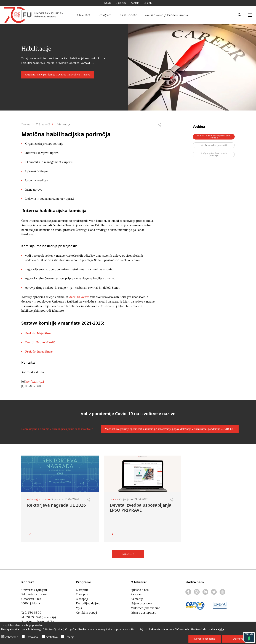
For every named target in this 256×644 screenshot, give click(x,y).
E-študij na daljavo (88, 603)
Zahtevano (12, 637)
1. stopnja (82, 590)
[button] (205, 639)
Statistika (52, 637)
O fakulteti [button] (83, 15)
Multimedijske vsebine (146, 608)
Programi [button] (105, 15)
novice (114, 499)
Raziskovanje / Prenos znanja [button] (166, 15)
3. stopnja (82, 599)
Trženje (70, 637)
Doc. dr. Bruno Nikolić (40, 342)
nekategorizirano (38, 499)
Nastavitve (32, 637)
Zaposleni (137, 594)
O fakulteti (43, 124)
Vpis (79, 608)
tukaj (222, 629)
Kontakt (135, 3)
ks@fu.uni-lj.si (35, 382)
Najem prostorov (142, 603)
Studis (108, 3)
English (148, 3)
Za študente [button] (128, 15)
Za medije (137, 599)
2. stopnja (82, 594)
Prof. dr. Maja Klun (38, 333)
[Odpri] (89, 500)
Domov (26, 124)
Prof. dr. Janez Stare (39, 351)
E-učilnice (121, 3)
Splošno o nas (140, 590)
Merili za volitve (79, 297)
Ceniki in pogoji (86, 613)
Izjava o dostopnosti (144, 613)
